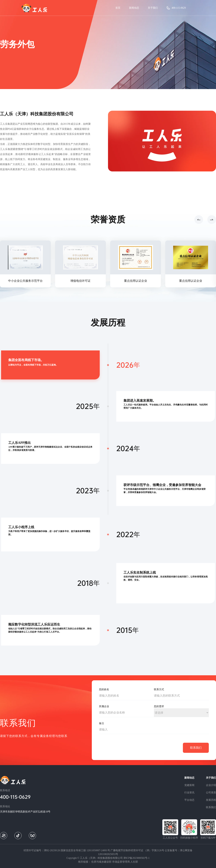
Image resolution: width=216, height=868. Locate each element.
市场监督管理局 (121, 862)
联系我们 (211, 807)
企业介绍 (211, 785)
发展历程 (211, 800)
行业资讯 (189, 793)
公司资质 (211, 793)
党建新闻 (189, 785)
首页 (118, 8)
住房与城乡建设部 (101, 862)
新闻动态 (134, 8)
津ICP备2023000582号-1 (136, 858)
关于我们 (153, 8)
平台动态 (189, 800)
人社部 (134, 862)
